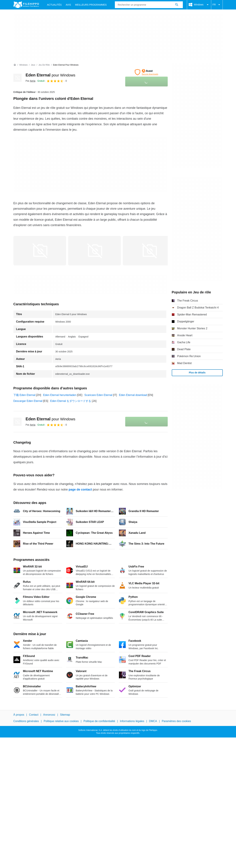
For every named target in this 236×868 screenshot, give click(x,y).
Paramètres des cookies (176, 721)
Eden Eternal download (133, 395)
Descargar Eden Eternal (28, 401)
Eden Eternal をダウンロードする (71, 401)
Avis (68, 5)
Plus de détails (197, 373)
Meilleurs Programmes (91, 5)
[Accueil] (15, 65)
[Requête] (149, 5)
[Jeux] (33, 65)
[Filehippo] (26, 5)
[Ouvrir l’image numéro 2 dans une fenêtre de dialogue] (149, 251)
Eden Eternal (51, 75)
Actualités (54, 5)
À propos (19, 715)
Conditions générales (26, 721)
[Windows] (24, 65)
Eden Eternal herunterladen (60, 395)
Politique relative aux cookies (61, 721)
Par (31, 81)
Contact (34, 715)
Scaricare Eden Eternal (98, 395)
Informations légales (132, 721)
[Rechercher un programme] (177, 5)
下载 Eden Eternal (24, 395)
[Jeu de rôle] (44, 65)
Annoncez (49, 715)
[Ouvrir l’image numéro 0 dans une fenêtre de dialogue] (40, 251)
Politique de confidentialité (99, 721)
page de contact (80, 490)
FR (217, 5)
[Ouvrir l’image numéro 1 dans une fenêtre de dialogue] (94, 251)
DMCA (153, 721)
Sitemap (65, 715)
